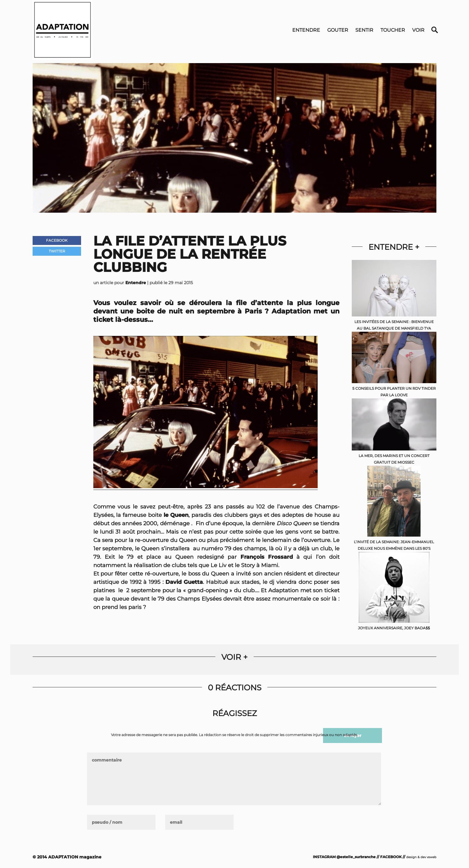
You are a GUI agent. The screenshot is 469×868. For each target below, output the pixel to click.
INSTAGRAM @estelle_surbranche (344, 857)
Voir (418, 30)
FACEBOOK (391, 857)
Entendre (306, 30)
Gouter (338, 30)
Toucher (393, 30)
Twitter (57, 251)
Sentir (364, 30)
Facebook (57, 240)
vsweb (432, 857)
